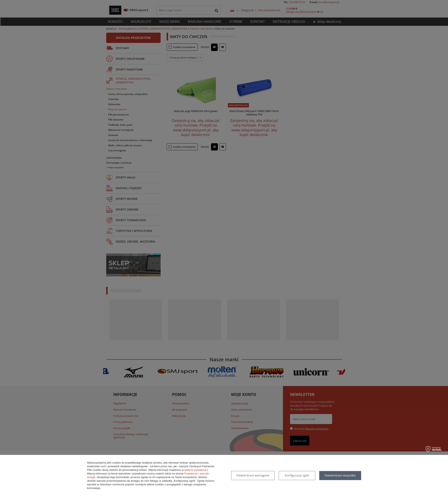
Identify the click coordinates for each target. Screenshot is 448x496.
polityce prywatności (196, 470)
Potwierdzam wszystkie (340, 475)
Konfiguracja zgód (297, 475)
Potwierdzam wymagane (253, 475)
